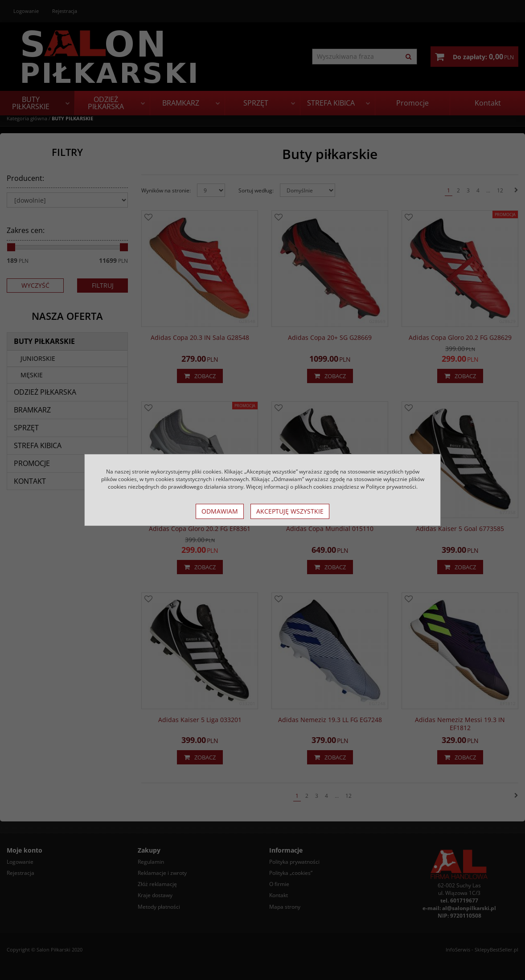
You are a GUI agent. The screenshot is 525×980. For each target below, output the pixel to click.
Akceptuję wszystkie (290, 511)
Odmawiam (220, 511)
